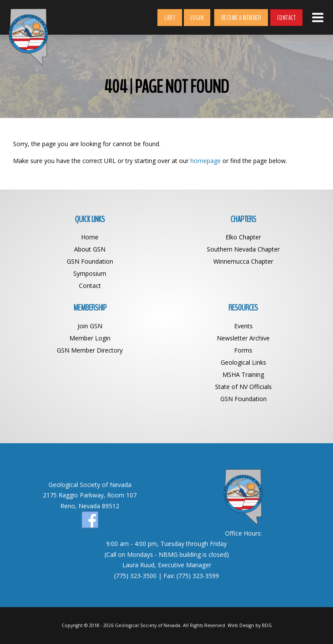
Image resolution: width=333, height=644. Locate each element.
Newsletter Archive (243, 338)
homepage (206, 161)
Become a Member (241, 18)
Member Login (90, 338)
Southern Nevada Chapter (243, 249)
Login (197, 18)
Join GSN (90, 326)
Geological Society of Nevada (148, 625)
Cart (170, 18)
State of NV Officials (243, 387)
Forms (243, 350)
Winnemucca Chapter (243, 261)
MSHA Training (243, 374)
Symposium (90, 273)
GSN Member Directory (90, 350)
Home (90, 237)
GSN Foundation (90, 261)
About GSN (90, 249)
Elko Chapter (243, 237)
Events (243, 326)
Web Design (241, 625)
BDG (267, 625)
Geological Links (243, 362)
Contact (287, 18)
